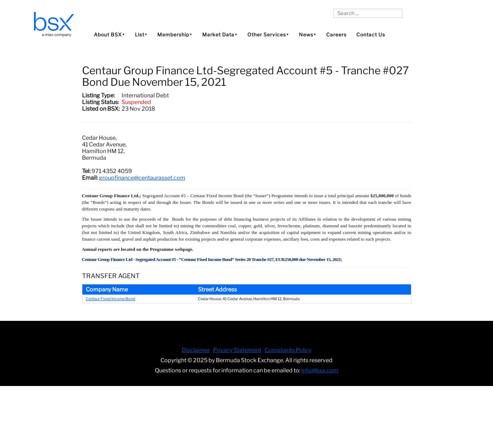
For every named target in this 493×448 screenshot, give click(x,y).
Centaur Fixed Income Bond (111, 299)
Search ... (334, 9)
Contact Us (371, 35)
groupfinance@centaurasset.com (142, 178)
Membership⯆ (175, 35)
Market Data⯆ (220, 35)
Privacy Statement (237, 350)
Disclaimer (196, 350)
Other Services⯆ (268, 35)
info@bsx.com (320, 370)
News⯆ (308, 35)
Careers (336, 35)
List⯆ (141, 35)
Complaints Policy (288, 350)
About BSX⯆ (109, 35)
